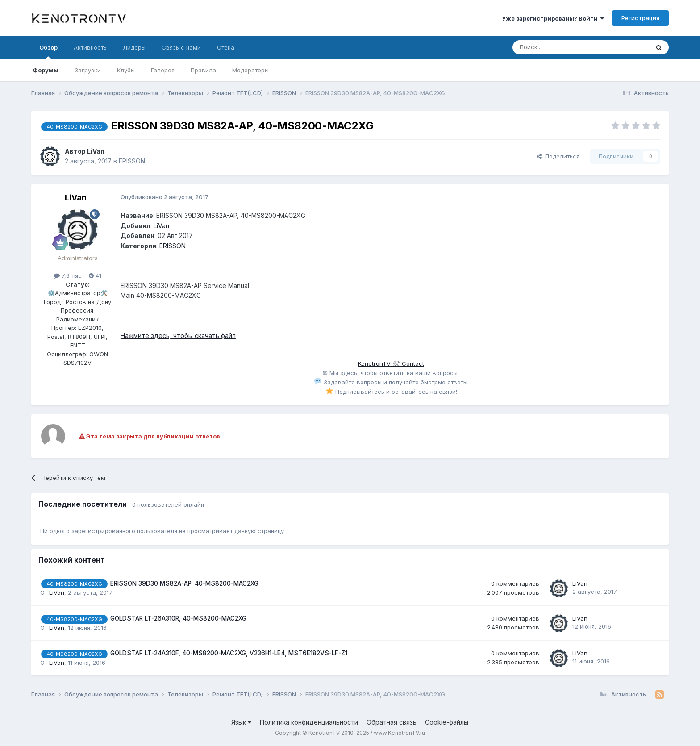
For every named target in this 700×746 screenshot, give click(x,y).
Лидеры (134, 47)
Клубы (126, 70)
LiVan (96, 151)
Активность (90, 47)
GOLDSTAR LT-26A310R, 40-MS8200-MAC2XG (178, 618)
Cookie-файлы (447, 722)
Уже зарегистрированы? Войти (553, 18)
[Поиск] (560, 47)
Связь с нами (181, 47)
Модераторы (250, 70)
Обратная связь (392, 722)
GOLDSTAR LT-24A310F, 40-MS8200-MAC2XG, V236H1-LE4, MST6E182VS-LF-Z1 (229, 653)
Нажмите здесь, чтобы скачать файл (178, 335)
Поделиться (558, 156)
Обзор (48, 51)
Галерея (163, 70)
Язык (241, 722)
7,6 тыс (68, 275)
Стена (226, 47)
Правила (203, 70)
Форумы (46, 70)
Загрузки (88, 70)
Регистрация (640, 18)
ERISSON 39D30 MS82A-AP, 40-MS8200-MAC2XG (184, 583)
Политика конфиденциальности (309, 722)
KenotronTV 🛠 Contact (391, 363)
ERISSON (132, 161)
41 (95, 275)
